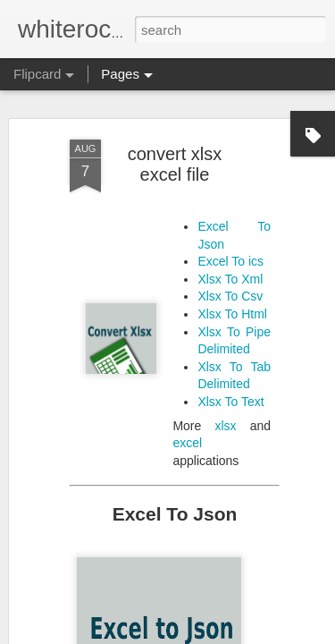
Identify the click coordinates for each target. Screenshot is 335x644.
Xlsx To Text (230, 393)
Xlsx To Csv (230, 287)
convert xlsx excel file (175, 155)
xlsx (225, 416)
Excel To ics (230, 252)
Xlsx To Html (232, 305)
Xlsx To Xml (230, 270)
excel (187, 434)
